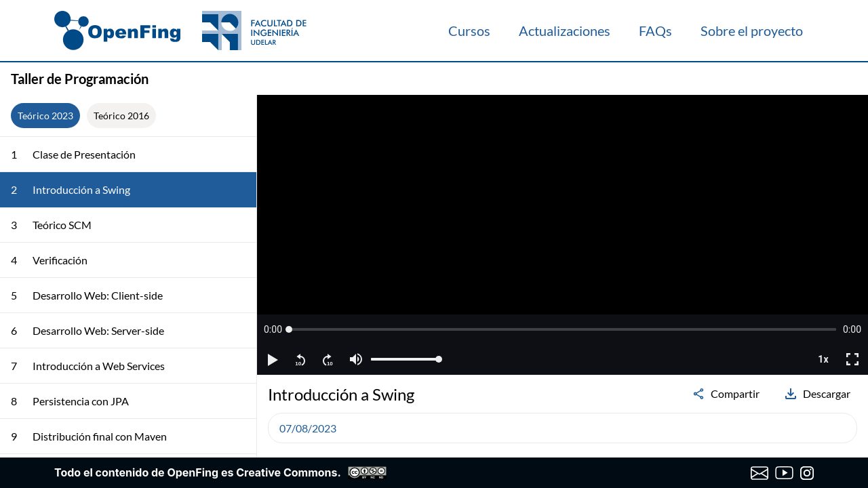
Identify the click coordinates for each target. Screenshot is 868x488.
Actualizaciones (565, 30)
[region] (563, 235)
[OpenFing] (180, 30)
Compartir (726, 394)
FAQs (655, 30)
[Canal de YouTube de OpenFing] (784, 473)
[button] (273, 329)
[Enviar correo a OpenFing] (760, 473)
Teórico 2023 (45, 116)
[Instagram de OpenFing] (807, 473)
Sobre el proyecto (752, 30)
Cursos (469, 30)
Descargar (817, 394)
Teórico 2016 (121, 116)
